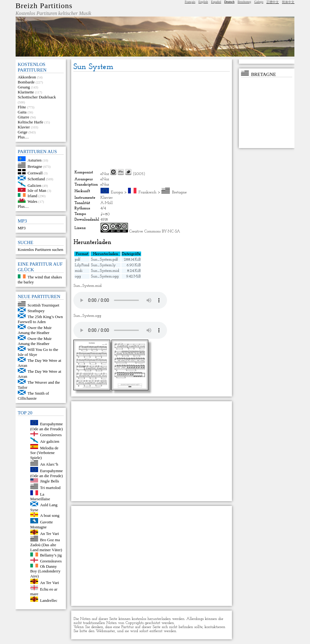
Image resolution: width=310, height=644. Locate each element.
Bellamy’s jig (51, 555)
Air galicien (50, 441)
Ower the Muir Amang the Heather (35, 330)
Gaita (22, 112)
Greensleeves (51, 435)
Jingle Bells (49, 481)
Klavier (24, 127)
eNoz (105, 174)
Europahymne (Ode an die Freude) (47, 426)
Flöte (22, 107)
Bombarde (26, 82)
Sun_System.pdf (104, 260)
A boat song (50, 515)
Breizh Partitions (44, 6)
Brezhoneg (244, 2)
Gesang (24, 87)
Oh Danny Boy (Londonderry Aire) (45, 571)
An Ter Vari (49, 533)
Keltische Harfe (31, 122)
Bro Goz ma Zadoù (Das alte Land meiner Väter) (46, 545)
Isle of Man (37, 190)
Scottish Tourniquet (43, 305)
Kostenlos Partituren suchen (41, 250)
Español (216, 2)
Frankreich (148, 192)
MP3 (22, 228)
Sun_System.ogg (105, 276)
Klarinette (26, 92)
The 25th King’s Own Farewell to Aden (40, 319)
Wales (32, 201)
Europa (117, 192)
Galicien (34, 185)
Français (190, 2)
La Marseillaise (40, 496)
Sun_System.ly (103, 265)
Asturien (34, 160)
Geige (23, 132)
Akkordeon (27, 77)
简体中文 (288, 2)
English (203, 2)
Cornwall (35, 173)
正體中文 (273, 2)
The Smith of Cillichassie (33, 396)
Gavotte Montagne (42, 524)
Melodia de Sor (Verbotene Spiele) (44, 453)
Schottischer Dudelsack (37, 97)
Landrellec (49, 600)
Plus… (23, 137)
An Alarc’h (49, 464)
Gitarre (24, 117)
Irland (32, 195)
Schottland (36, 179)
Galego (259, 2)
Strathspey (36, 311)
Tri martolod (50, 488)
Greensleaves (51, 561)
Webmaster (106, 631)
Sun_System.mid (105, 271)
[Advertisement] (152, 120)
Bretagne (35, 166)
